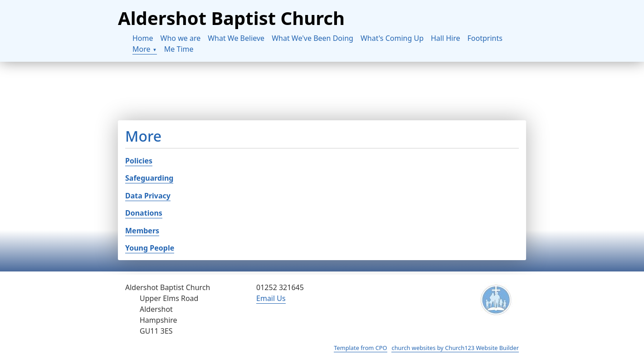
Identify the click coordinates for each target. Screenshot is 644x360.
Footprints (485, 38)
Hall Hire (446, 38)
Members (142, 231)
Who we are (181, 38)
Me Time (179, 49)
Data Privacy (148, 196)
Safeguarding (149, 178)
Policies (139, 161)
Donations (144, 213)
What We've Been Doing (312, 38)
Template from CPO (360, 348)
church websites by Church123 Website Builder (455, 348)
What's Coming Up (392, 38)
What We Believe (236, 38)
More (141, 49)
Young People (150, 248)
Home (143, 38)
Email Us (271, 298)
